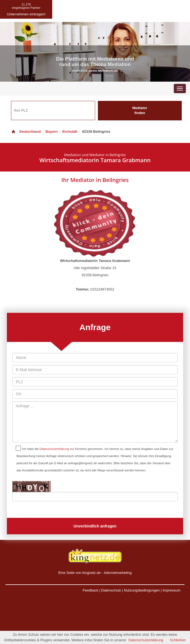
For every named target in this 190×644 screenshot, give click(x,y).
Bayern (51, 132)
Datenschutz (111, 590)
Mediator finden (140, 110)
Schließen (178, 640)
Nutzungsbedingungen (142, 590)
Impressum (172, 590)
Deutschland (26, 132)
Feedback (90, 590)
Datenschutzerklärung (54, 449)
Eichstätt (70, 132)
